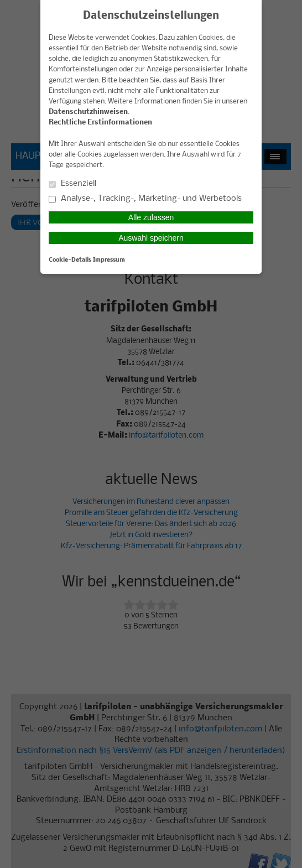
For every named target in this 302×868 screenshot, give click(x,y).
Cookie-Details (70, 260)
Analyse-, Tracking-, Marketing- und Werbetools (145, 199)
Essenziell (72, 184)
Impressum (109, 260)
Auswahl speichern (151, 238)
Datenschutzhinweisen (88, 112)
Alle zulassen (151, 217)
